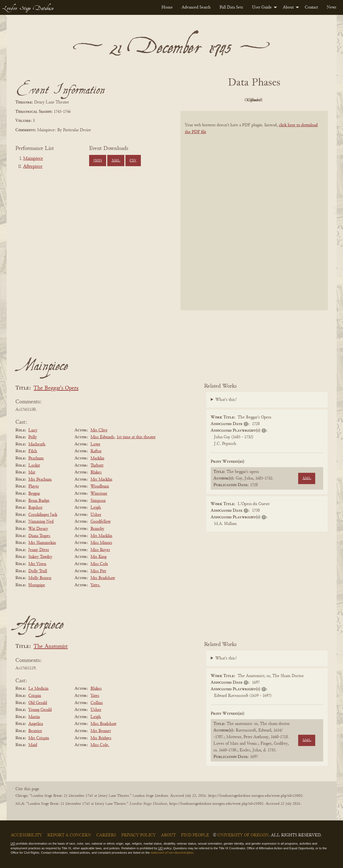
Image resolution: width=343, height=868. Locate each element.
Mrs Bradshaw (103, 578)
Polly (33, 437)
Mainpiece (33, 159)
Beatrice (35, 731)
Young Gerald (40, 710)
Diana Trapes (39, 536)
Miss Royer (100, 550)
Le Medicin (38, 689)
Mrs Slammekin (42, 543)
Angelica (36, 724)
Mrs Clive (99, 430)
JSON (98, 161)
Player (34, 486)
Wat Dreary (38, 529)
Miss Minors (101, 543)
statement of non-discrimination (172, 853)
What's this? (226, 400)
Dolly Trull (38, 571)
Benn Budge (39, 501)
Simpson (98, 501)
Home (167, 7)
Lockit (34, 466)
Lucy (33, 430)
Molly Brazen (40, 578)
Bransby (97, 529)
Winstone (99, 494)
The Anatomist (51, 647)
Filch (33, 451)
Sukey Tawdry (40, 557)
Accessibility (26, 835)
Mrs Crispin (39, 738)
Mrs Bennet (101, 731)
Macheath (37, 444)
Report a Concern (69, 835)
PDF (207, 100)
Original (238, 100)
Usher (96, 515)
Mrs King (98, 557)
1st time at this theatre (136, 437)
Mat (32, 472)
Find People (195, 835)
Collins (97, 703)
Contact (311, 7)
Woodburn (100, 486)
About (288, 7)
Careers (106, 835)
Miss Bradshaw (103, 724)
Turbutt (97, 466)
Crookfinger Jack (43, 515)
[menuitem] (167, 7)
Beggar (34, 494)
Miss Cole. (100, 745)
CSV (133, 161)
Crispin (35, 696)
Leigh (96, 508)
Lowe (95, 444)
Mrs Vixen (37, 564)
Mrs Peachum (40, 480)
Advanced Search (196, 7)
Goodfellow (101, 522)
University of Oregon (243, 835)
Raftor (96, 451)
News (332, 7)
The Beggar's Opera (56, 388)
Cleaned (268, 100)
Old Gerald (38, 703)
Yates (95, 696)
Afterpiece (33, 167)
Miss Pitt (98, 571)
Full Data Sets (231, 7)
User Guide (262, 7)
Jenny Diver (39, 550)
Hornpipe (37, 585)
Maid (33, 745)
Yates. (95, 585)
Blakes (96, 472)
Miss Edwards (102, 437)
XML (116, 161)
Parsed (298, 100)
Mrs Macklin (101, 480)
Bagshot (35, 508)
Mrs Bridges (101, 738)
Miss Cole (99, 564)
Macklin (97, 458)
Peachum (36, 458)
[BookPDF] (254, 218)
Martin (34, 717)
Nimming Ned (41, 522)
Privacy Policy (138, 835)
